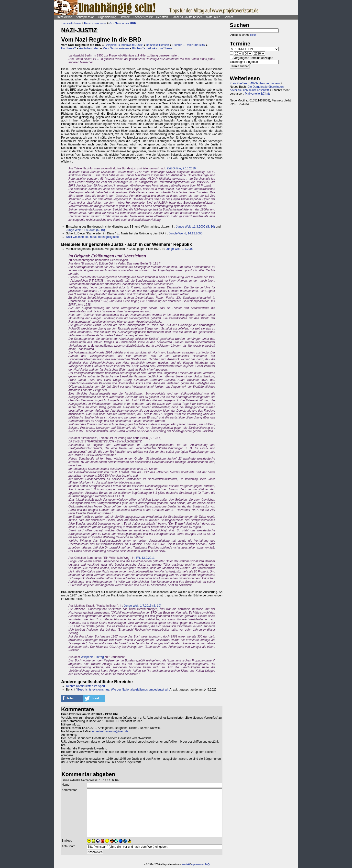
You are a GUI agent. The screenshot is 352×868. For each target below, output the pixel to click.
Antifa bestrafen (89, 48)
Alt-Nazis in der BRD (123, 23)
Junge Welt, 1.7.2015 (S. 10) (143, 606)
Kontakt (186, 864)
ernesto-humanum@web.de (110, 731)
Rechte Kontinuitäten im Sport (85, 686)
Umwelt (125, 17)
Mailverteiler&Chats (258, 94)
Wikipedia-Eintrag (92, 657)
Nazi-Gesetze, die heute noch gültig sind (92, 237)
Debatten (162, 17)
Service (229, 17)
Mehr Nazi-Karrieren (116, 48)
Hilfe (253, 35)
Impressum (197, 864)
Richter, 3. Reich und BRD (189, 45)
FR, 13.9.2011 (145, 558)
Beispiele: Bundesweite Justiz (124, 45)
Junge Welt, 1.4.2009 (180, 249)
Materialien (213, 17)
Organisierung (107, 17)
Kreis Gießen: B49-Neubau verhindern (255, 83)
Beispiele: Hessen (157, 45)
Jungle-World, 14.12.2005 (186, 233)
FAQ (207, 864)
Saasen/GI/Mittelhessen (187, 17)
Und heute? (68, 48)
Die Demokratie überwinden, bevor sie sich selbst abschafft (257, 88)
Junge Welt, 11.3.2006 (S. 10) (196, 227)
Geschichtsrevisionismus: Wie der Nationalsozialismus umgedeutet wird (124, 690)
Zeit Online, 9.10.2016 (181, 168)
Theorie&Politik (143, 17)
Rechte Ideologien (95, 23)
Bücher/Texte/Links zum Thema (152, 48)
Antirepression (85, 17)
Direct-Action (64, 17)
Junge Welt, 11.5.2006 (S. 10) (85, 230)
